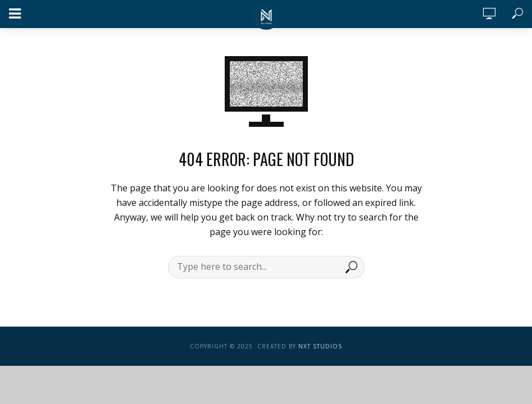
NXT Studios (320, 346)
